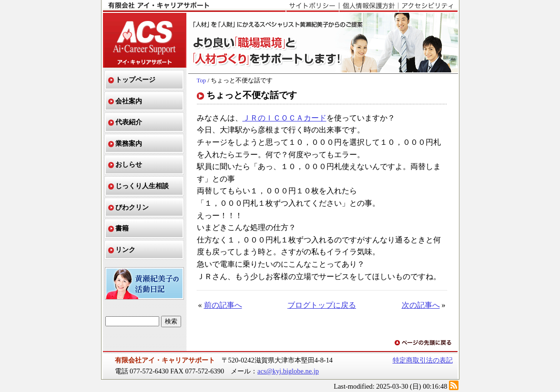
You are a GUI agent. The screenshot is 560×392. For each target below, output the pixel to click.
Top (202, 80)
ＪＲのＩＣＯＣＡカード (285, 118)
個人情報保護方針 (368, 6)
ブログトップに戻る (322, 305)
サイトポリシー (312, 6)
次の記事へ (421, 305)
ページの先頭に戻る (424, 343)
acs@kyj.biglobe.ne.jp (288, 371)
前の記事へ (223, 305)
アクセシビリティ (428, 6)
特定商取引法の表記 (423, 360)
